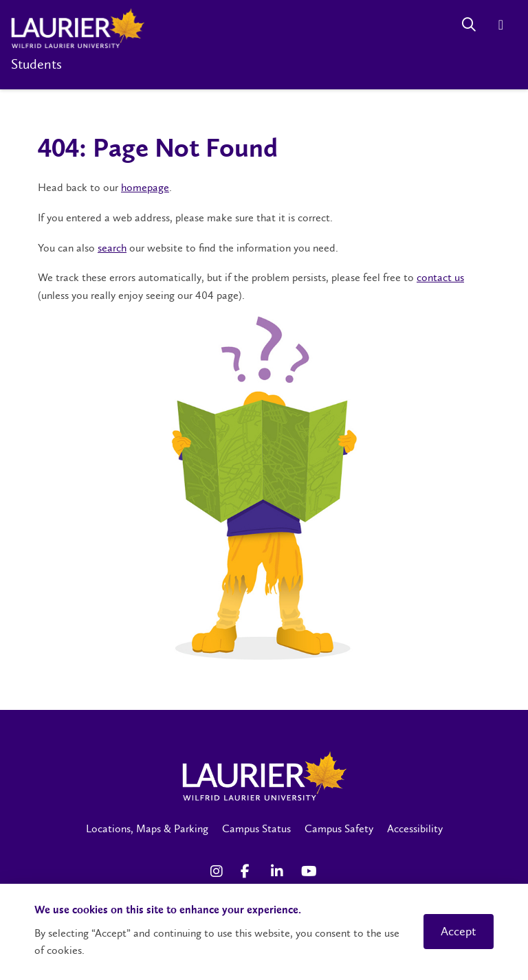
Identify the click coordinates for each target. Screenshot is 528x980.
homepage (145, 187)
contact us (440, 277)
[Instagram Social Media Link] (219, 871)
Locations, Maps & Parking (147, 828)
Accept (459, 931)
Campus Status (256, 828)
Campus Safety (339, 828)
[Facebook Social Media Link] (249, 871)
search (112, 248)
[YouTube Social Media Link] (309, 871)
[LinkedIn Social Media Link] (279, 871)
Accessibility (415, 828)
